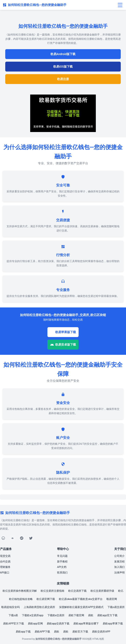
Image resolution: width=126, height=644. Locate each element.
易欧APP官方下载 (14, 624)
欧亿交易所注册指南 (52, 591)
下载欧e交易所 (56, 615)
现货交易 (5, 556)
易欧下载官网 (76, 615)
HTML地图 (98, 639)
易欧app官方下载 (107, 615)
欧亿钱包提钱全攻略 (21, 599)
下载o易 (13, 615)
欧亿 (121, 591)
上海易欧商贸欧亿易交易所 (39, 607)
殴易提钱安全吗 (10, 607)
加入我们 (119, 567)
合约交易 (5, 562)
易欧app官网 (35, 624)
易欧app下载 (23, 632)
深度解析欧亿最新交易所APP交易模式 (81, 607)
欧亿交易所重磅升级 (102, 591)
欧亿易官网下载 (46, 599)
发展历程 (119, 562)
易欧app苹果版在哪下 (86, 624)
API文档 (62, 567)
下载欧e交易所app (33, 615)
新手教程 (62, 562)
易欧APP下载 (42, 632)
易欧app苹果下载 (113, 624)
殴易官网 (112, 599)
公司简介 (119, 556)
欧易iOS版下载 (63, 67)
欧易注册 (63, 79)
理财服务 (5, 567)
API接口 (5, 573)
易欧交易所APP (101, 632)
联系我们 (62, 573)
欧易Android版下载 (63, 54)
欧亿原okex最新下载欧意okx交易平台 (81, 599)
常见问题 (62, 556)
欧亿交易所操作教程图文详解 (20, 591)
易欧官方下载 (80, 632)
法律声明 (119, 573)
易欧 (91, 615)
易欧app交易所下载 (58, 624)
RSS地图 (87, 639)
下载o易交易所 (116, 607)
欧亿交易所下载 (77, 591)
